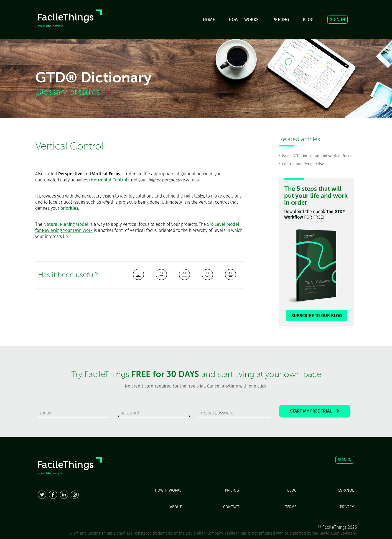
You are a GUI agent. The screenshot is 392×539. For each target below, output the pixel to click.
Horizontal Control (109, 180)
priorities (69, 208)
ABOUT (176, 507)
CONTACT (231, 507)
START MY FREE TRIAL (315, 411)
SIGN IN (338, 20)
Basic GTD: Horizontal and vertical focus (317, 156)
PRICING (281, 20)
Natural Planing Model (66, 224)
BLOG (308, 20)
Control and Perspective (303, 164)
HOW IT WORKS (244, 20)
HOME (209, 20)
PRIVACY (347, 507)
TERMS (291, 507)
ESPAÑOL (346, 490)
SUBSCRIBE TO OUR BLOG (317, 316)
